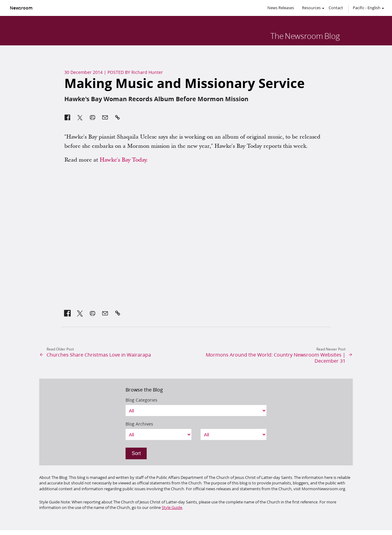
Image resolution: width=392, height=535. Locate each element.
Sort (136, 453)
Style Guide (172, 507)
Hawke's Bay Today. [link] (124, 160)
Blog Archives (139, 424)
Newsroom (21, 8)
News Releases (281, 8)
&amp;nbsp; (196, 238)
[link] (68, 313)
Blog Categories (141, 400)
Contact (336, 8)
